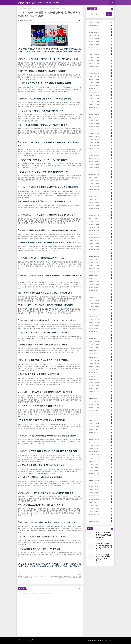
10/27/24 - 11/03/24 (100, 300)
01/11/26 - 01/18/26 (100, 102)
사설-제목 (48, 3)
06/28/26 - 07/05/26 (100, 26)
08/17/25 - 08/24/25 (100, 168)
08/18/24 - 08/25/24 (100, 332)
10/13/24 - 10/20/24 (100, 307)
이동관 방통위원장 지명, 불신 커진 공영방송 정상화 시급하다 (45, 83)
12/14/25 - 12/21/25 (100, 114)
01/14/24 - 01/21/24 (100, 430)
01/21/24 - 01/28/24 (100, 426)
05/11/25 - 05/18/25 (100, 212)
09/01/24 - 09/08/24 (100, 326)
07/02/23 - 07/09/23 (100, 518)
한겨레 (66, 49)
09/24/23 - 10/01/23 (100, 480)
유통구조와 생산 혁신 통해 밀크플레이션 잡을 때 (55, 215)
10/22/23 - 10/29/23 (100, 468)
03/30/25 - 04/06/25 (100, 231)
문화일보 (59, 51)
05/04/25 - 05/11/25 (100, 215)
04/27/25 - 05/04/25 (100, 218)
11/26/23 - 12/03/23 (100, 452)
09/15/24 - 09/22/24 (100, 319)
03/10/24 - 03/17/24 (100, 404)
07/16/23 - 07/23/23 (100, 512)
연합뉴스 (47, 49)
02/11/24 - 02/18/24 (100, 417)
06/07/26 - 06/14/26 (100, 35)
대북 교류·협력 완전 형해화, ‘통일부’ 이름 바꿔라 (51, 392)
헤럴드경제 (68, 51)
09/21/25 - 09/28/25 (100, 152)
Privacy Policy (108, 640)
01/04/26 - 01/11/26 (100, 105)
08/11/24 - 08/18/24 (100, 335)
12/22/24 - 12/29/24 (100, 275)
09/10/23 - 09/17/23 (100, 486)
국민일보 (73, 49)
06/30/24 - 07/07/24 (100, 354)
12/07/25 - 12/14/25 (100, 117)
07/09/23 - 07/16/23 (100, 515)
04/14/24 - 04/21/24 (100, 389)
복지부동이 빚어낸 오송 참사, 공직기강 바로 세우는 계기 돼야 (45, 201)
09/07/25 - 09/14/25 (100, 158)
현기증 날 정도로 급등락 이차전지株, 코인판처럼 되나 (42, 505)
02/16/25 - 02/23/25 (100, 250)
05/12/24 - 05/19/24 (100, 376)
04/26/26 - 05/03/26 (100, 54)
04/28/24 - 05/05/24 (100, 382)
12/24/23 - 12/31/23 (100, 439)
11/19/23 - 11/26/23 (100, 455)
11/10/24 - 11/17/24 (100, 294)
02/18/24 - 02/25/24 (100, 414)
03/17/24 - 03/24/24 (100, 401)
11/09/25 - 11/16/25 (100, 130)
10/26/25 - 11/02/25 (100, 136)
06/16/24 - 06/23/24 (100, 360)
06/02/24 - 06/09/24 (100, 367)
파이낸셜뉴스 (57, 49)
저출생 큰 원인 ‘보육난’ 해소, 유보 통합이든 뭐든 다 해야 (43, 344)
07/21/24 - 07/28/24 (100, 344)
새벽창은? (56, 3)
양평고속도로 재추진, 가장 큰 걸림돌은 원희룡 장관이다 (53, 230)
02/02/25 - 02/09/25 (100, 256)
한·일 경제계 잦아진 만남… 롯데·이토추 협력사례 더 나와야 (44, 172)
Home (90, 640)
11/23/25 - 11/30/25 (100, 124)
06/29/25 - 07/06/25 (100, 190)
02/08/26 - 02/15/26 (100, 89)
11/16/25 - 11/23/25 (100, 127)
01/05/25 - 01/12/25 (100, 269)
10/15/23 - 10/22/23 (100, 471)
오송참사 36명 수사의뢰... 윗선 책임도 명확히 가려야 (42, 111)
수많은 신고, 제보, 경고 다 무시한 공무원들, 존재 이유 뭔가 (44, 332)
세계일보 (51, 51)
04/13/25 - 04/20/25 (100, 225)
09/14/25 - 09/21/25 (100, 155)
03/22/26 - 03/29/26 (100, 70)
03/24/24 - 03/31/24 (100, 398)
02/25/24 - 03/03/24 (100, 411)
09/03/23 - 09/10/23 (100, 490)
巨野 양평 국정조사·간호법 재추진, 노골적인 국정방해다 (43, 71)
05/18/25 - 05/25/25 (100, 209)
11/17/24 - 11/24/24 (100, 291)
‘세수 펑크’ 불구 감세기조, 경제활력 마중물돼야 (53, 493)
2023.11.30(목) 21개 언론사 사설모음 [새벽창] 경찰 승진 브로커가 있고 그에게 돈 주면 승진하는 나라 (104, 546)
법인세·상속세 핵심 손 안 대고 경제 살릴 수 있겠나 (41, 477)
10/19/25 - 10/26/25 (100, 139)
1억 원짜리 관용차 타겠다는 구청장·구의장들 (50, 360)
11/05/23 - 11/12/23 (100, 461)
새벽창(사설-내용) (26, 2)
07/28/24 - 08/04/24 (100, 341)
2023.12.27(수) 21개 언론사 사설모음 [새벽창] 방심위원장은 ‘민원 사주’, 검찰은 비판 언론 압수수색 (104, 557)
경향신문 (43, 51)
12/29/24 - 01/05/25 (100, 272)
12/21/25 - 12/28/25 (100, 111)
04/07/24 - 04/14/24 (100, 392)
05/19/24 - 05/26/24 (100, 373)
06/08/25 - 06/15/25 (100, 199)
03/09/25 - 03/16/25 (100, 240)
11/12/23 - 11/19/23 (100, 458)
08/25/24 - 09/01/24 (100, 329)
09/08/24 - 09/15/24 (100, 322)
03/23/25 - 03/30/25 (100, 234)
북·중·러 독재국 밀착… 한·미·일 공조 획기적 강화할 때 (42, 465)
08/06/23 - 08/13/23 (100, 502)
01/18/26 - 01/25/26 (100, 98)
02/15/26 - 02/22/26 (100, 86)
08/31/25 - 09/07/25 (100, 161)
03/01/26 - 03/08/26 (100, 79)
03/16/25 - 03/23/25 (100, 237)
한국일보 (31, 49)
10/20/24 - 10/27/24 (100, 303)
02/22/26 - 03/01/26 (100, 83)
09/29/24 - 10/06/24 (100, 313)
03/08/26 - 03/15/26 (100, 76)
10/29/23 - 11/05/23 (100, 464)
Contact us (100, 640)
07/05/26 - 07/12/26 (100, 23)
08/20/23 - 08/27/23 (100, 496)
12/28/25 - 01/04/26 (100, 108)
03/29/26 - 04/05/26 (100, 67)
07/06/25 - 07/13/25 (100, 187)
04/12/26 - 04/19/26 (100, 60)
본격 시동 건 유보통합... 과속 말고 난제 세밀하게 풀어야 (43, 125)
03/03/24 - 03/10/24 (100, 408)
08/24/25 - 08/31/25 (100, 165)
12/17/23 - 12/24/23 (100, 442)
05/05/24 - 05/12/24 (100, 379)
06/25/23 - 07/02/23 (100, 521)
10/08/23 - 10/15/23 (100, 474)
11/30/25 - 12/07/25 (100, 120)
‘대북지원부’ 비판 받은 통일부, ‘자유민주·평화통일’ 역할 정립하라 (47, 305)
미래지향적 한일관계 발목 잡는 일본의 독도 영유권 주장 (54, 187)
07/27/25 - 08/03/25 (100, 177)
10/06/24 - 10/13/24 (100, 310)
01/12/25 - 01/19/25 (100, 266)
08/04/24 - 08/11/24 (100, 338)
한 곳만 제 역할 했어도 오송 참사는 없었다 (49, 258)
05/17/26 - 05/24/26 (100, 45)
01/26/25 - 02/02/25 (100, 259)
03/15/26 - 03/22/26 (100, 73)
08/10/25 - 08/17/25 (100, 171)
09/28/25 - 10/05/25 (100, 149)
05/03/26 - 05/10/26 (100, 51)
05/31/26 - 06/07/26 (100, 38)
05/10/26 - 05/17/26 (100, 48)
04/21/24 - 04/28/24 (100, 385)
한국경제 (39, 49)
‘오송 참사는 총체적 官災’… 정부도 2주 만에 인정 (40, 549)
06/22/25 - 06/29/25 (100, 193)
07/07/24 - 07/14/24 (100, 351)
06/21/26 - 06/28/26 (100, 29)
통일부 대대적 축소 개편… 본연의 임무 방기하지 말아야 (43, 536)
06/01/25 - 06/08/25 (100, 202)
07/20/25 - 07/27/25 (100, 180)
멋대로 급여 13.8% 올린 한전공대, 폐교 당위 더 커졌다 (54, 451)
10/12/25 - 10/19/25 (100, 143)
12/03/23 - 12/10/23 (100, 449)
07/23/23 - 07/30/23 (100, 508)
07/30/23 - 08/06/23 (100, 505)
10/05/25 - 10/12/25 (100, 146)
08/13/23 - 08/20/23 (100, 499)
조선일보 (27, 51)
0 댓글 (79, 589)
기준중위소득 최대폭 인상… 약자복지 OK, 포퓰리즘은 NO (44, 160)
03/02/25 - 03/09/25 (100, 244)
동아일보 (77, 51)
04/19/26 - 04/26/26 (100, 57)
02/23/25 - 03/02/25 (100, 247)
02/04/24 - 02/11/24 (100, 420)
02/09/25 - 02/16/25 (100, 253)
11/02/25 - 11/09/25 (100, 133)
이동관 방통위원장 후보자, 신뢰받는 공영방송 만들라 (53, 436)
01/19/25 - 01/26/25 (100, 262)
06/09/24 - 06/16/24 (100, 363)
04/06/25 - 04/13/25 (100, 228)
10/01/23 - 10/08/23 (100, 477)
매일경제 (23, 49)
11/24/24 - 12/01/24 (100, 288)
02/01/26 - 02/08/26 (100, 92)
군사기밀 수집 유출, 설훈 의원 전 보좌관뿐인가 (39, 374)
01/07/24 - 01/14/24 (100, 433)
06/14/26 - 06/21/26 (100, 32)
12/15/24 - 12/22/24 (100, 278)
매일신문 (35, 51)
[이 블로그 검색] (97, 14)
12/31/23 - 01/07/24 (100, 436)
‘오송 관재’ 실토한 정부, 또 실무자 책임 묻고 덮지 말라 (42, 420)
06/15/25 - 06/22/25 (100, 196)
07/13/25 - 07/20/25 (100, 184)
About (94, 640)
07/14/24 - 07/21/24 (100, 348)
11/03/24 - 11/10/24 (100, 297)
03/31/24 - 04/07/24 (100, 395)
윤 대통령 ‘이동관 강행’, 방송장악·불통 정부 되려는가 (42, 406)
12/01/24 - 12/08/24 (100, 284)
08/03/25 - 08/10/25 (100, 174)
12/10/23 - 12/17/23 (100, 445)
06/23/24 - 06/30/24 (100, 357)
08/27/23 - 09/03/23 (100, 493)
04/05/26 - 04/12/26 (100, 64)
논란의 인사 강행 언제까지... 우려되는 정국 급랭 (51, 99)
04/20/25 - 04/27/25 (100, 221)
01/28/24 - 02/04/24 (100, 423)
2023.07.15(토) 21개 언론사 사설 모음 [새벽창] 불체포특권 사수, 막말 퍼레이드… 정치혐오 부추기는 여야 (104, 535)
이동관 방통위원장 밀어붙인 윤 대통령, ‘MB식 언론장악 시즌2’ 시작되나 (50, 242)
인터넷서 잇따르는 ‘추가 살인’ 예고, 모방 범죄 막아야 (53, 320)
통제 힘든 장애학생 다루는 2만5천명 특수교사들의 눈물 (54, 59)
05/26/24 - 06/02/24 (100, 370)
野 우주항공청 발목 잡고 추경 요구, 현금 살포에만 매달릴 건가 (46, 293)
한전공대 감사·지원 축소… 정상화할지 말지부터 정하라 (54, 522)
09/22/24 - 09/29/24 (100, 316)
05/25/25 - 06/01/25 (100, 206)
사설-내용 (41, 3)
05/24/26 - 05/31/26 (100, 42)
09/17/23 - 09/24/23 (100, 483)
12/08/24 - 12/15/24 (100, 281)
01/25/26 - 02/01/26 (100, 95)
